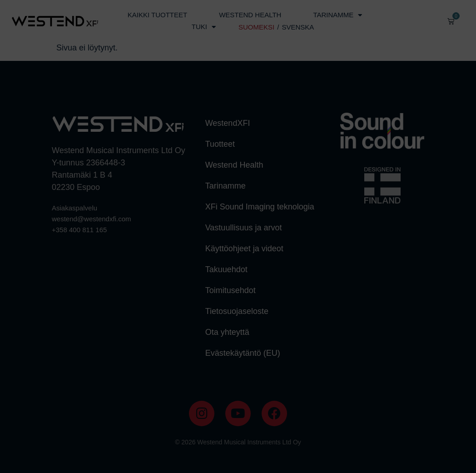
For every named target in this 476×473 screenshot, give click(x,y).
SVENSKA (298, 27)
